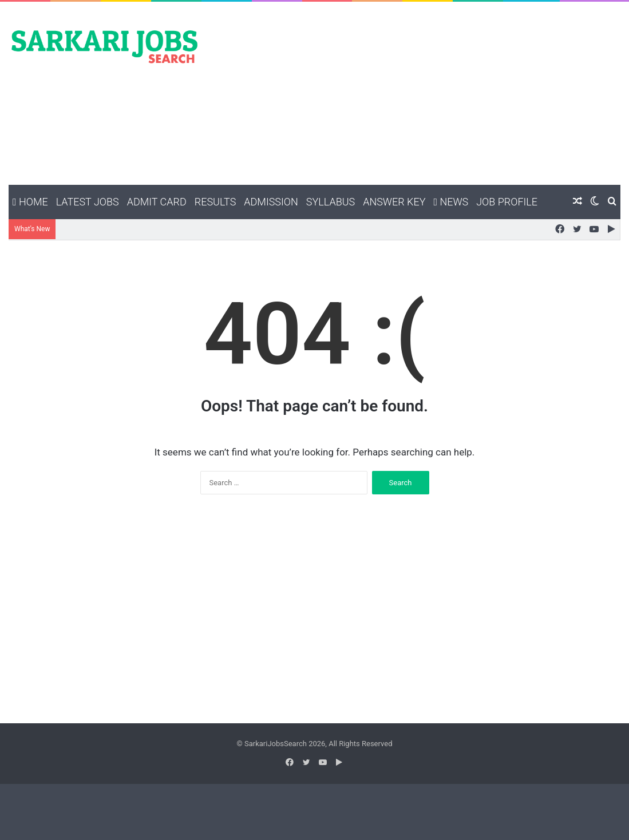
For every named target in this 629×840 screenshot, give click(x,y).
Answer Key (394, 202)
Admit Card (157, 202)
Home (30, 202)
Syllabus (331, 202)
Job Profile (507, 202)
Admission (271, 202)
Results (215, 202)
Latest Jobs (88, 202)
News (451, 202)
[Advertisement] (419, 93)
